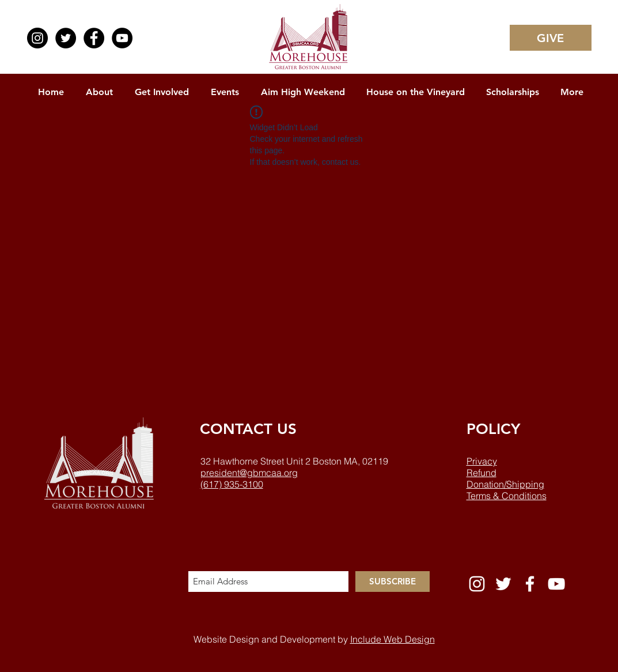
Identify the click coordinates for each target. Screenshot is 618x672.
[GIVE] (551, 38)
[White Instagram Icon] (477, 584)
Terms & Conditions (507, 496)
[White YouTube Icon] (556, 584)
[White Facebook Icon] (530, 584)
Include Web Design (393, 639)
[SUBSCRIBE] (393, 582)
